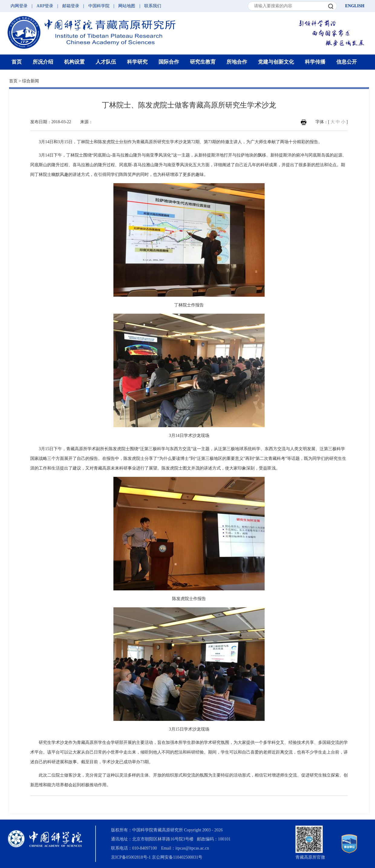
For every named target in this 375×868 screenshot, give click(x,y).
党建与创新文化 (276, 62)
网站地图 (127, 6)
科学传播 (315, 62)
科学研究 (137, 62)
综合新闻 (31, 81)
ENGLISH (355, 6)
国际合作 (169, 62)
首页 (17, 62)
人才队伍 (106, 62)
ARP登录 (45, 6)
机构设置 (74, 62)
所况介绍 (43, 62)
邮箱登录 (71, 6)
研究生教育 (203, 62)
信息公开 (347, 62)
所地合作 (237, 62)
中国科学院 (99, 6)
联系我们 (153, 6)
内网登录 (19, 6)
